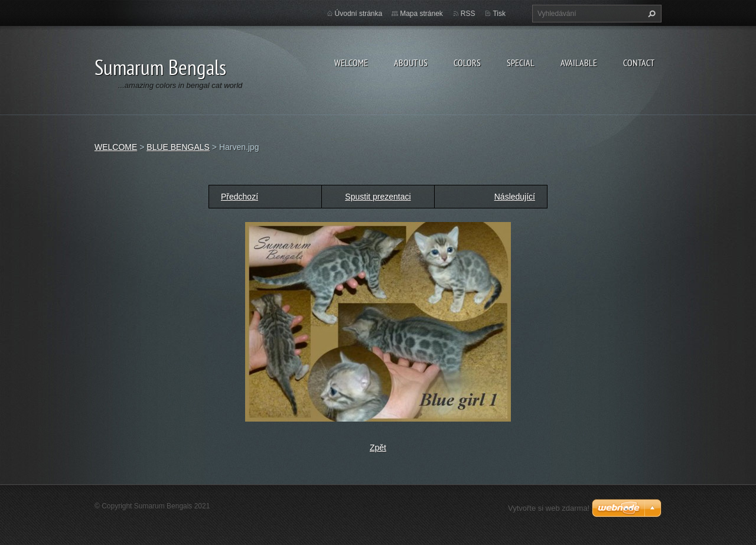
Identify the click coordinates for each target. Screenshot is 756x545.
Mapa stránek (421, 14)
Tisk (499, 14)
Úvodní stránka (359, 14)
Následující (515, 197)
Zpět (378, 448)
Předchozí (239, 197)
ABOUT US (411, 63)
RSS (468, 14)
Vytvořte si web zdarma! (549, 508)
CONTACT (639, 63)
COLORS (467, 63)
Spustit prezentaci (378, 197)
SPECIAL (521, 63)
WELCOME (351, 63)
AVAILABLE (579, 63)
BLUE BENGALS (178, 147)
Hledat (650, 14)
